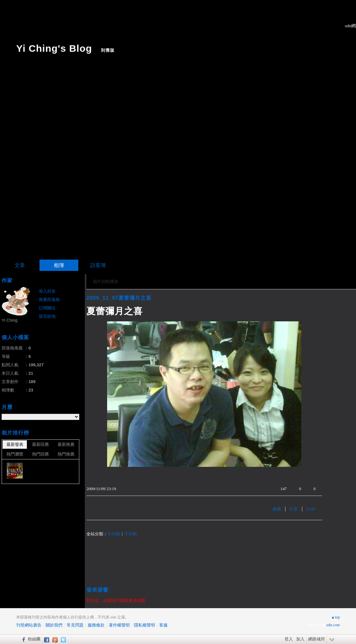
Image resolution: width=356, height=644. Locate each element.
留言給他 (47, 316)
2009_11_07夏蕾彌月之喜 (119, 298)
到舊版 (108, 50)
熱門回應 (40, 454)
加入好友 (47, 291)
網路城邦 (317, 639)
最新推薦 (66, 444)
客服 (163, 625)
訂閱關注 (47, 308)
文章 (20, 265)
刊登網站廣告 (29, 625)
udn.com (333, 625)
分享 (294, 509)
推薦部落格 (49, 300)
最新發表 (15, 444)
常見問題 (75, 625)
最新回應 (40, 444)
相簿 (59, 265)
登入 (289, 639)
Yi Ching (10, 320)
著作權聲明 (119, 625)
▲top (335, 617)
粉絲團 (34, 639)
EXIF (311, 509)
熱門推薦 (66, 454)
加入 (300, 639)
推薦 (277, 509)
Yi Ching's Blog (54, 48)
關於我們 (54, 625)
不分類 (114, 534)
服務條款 (96, 625)
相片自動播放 (106, 281)
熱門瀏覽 (15, 454)
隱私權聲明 (145, 625)
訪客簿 (98, 265)
